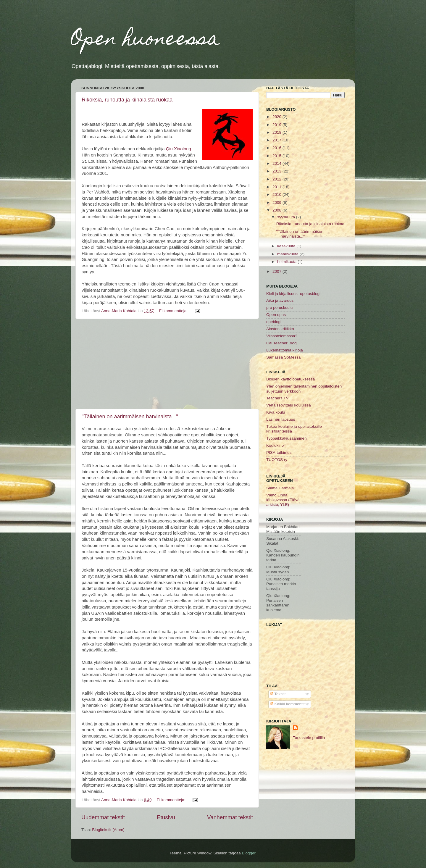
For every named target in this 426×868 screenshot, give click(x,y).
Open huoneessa (145, 40)
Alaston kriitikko (280, 329)
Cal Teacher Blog (281, 343)
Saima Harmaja (280, 488)
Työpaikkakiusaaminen (287, 438)
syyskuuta (287, 217)
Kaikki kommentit (287, 704)
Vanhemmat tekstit (230, 817)
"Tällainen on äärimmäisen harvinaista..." (130, 417)
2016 (277, 148)
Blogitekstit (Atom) (108, 830)
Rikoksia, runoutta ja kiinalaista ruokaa (127, 100)
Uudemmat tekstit (103, 817)
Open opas (276, 315)
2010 (277, 195)
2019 (277, 125)
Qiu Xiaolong (179, 149)
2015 (277, 156)
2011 (277, 187)
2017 (277, 140)
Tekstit (278, 694)
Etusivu (166, 817)
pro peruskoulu (279, 308)
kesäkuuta (287, 246)
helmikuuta (287, 262)
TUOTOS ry (277, 460)
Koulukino (275, 445)
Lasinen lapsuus (281, 419)
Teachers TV (277, 398)
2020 (277, 117)
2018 (277, 132)
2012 (277, 179)
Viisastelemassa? (282, 336)
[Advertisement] (167, 364)
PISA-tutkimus (279, 452)
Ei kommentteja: (174, 311)
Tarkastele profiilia (309, 738)
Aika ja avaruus (280, 300)
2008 (277, 210)
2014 (277, 163)
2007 (277, 271)
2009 (277, 203)
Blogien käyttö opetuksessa (291, 379)
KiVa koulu (276, 412)
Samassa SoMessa (283, 357)
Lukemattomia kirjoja (285, 350)
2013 (277, 171)
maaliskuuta (288, 254)
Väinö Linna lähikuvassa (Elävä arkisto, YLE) (283, 500)
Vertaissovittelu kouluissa (289, 405)
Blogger (249, 853)
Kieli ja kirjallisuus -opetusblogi (293, 294)
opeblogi (274, 322)
